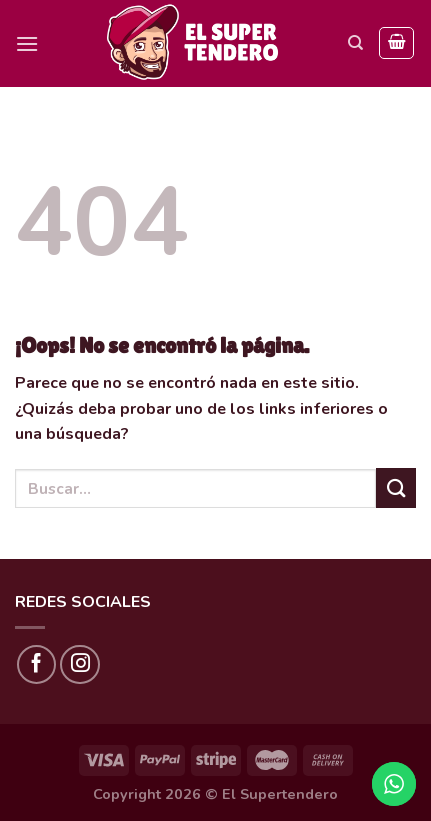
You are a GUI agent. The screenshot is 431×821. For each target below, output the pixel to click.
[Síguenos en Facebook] (37, 665)
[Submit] (396, 487)
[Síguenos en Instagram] (80, 665)
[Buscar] (355, 43)
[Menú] (27, 43)
